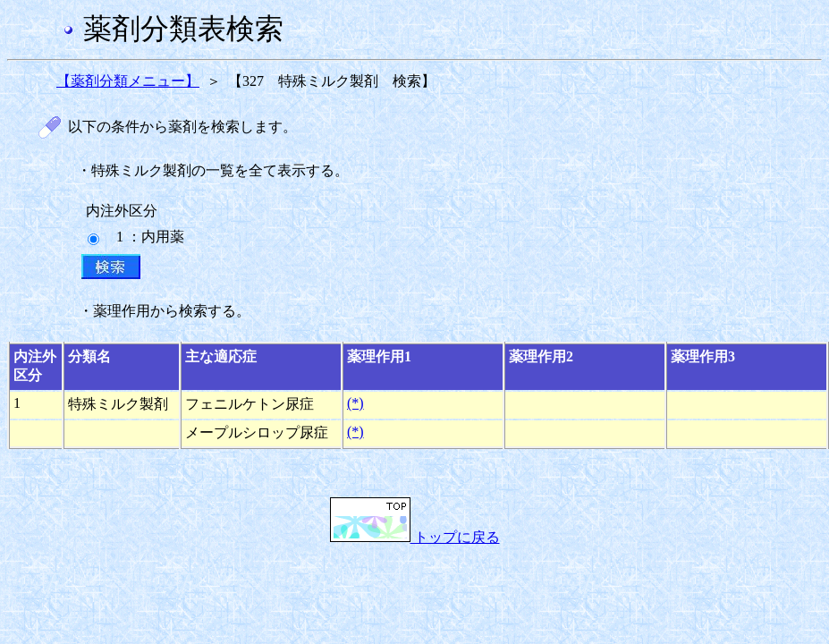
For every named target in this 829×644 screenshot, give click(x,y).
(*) (355, 403)
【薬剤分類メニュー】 (128, 81)
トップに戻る (415, 537)
